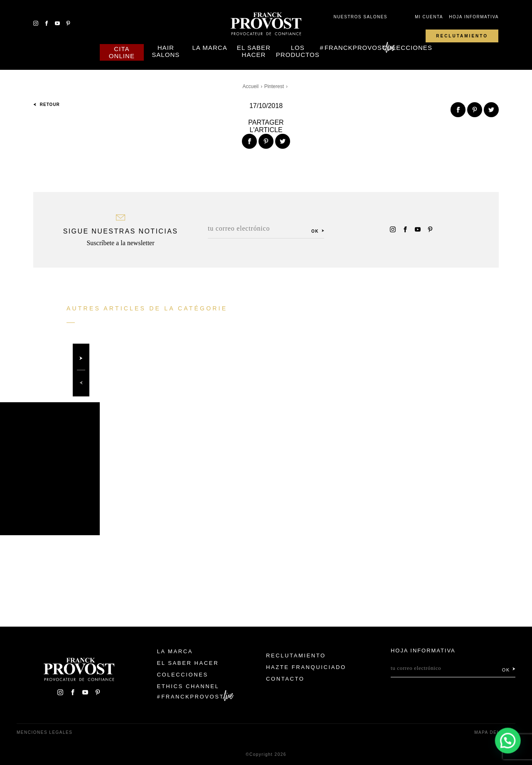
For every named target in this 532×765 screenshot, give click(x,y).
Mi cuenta (429, 17)
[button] (508, 741)
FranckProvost (356, 48)
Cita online (122, 52)
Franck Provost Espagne (266, 24)
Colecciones (407, 48)
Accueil (251, 86)
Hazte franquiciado (306, 667)
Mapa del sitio (495, 732)
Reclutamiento (462, 36)
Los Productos (298, 51)
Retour (47, 105)
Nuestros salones (360, 17)
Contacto (285, 679)
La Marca (209, 48)
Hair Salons (166, 51)
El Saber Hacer (254, 51)
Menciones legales (44, 732)
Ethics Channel (188, 686)
